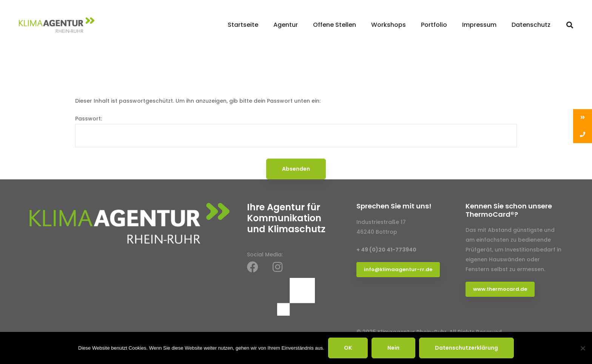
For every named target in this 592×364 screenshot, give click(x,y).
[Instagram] (277, 267)
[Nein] (583, 348)
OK (348, 348)
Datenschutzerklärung (466, 348)
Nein (393, 348)
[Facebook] (253, 267)
